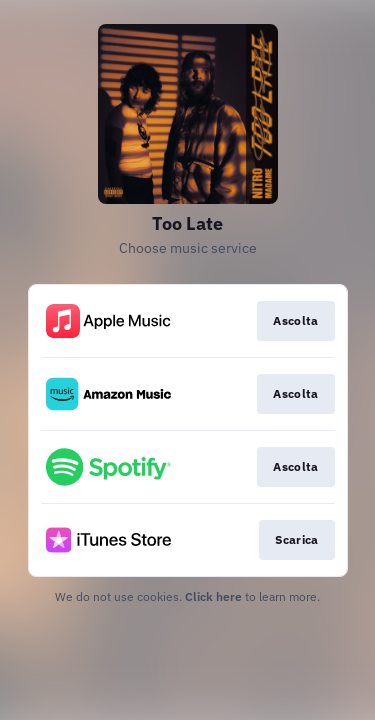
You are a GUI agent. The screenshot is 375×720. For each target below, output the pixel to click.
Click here (213, 596)
